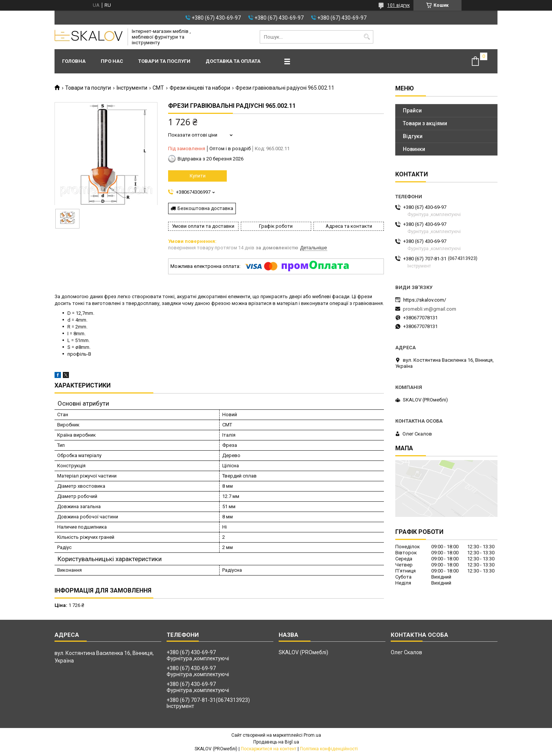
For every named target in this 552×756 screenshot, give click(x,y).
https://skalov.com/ (425, 300)
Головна (74, 61)
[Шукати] (367, 37)
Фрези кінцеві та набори (200, 88)
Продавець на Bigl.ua (276, 742)
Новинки (414, 149)
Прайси (412, 110)
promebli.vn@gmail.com (430, 309)
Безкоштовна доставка (205, 208)
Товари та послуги (164, 61)
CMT (158, 88)
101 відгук (398, 5)
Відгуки (413, 136)
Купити (198, 176)
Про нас (112, 61)
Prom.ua (312, 735)
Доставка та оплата (233, 61)
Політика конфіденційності (329, 749)
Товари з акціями (425, 123)
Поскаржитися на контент (269, 749)
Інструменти (132, 88)
